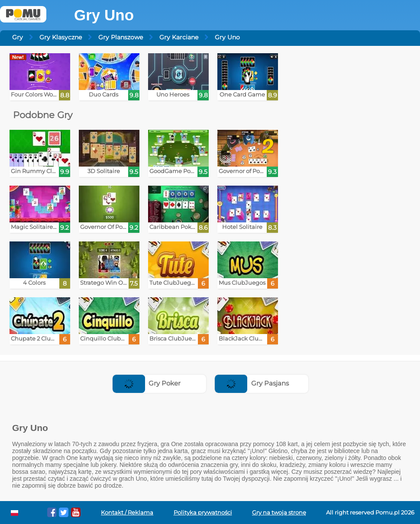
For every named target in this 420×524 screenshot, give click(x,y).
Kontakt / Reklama (127, 513)
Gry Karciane (179, 37)
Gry (18, 37)
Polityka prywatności (203, 513)
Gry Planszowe (121, 37)
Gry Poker (147, 383)
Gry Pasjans (252, 383)
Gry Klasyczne (61, 37)
